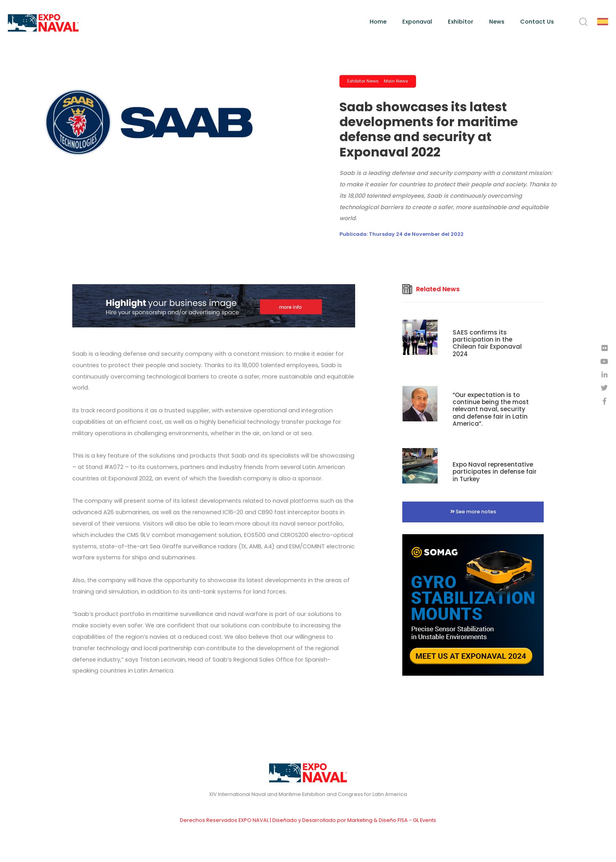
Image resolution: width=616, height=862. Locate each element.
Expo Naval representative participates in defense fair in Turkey (495, 471)
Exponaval (417, 22)
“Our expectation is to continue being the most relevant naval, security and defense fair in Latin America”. (491, 409)
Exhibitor (461, 22)
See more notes (473, 512)
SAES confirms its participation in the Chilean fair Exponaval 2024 (487, 343)
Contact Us (537, 22)
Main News (396, 81)
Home (378, 22)
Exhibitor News (363, 81)
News (497, 22)
